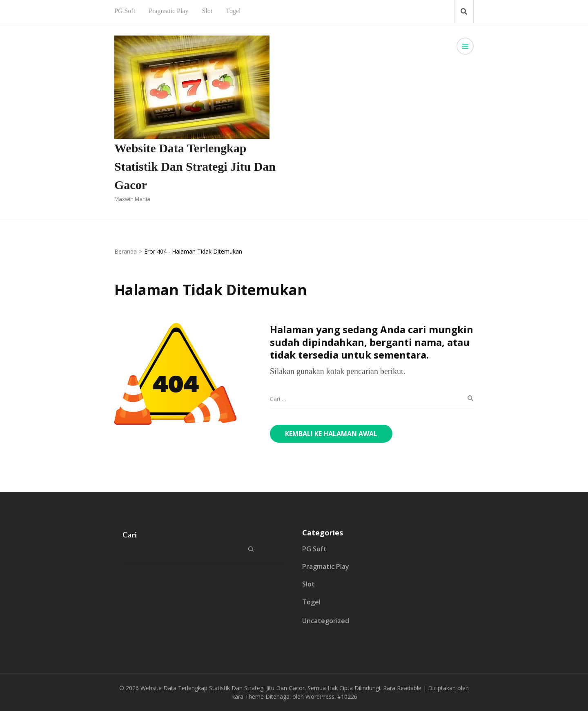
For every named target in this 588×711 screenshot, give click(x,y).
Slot (207, 11)
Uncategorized (326, 621)
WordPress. (321, 697)
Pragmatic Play (168, 11)
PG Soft (125, 11)
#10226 (347, 697)
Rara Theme (247, 697)
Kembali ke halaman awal (331, 434)
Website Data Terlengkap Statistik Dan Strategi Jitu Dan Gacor (195, 166)
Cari (130, 535)
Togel (233, 11)
